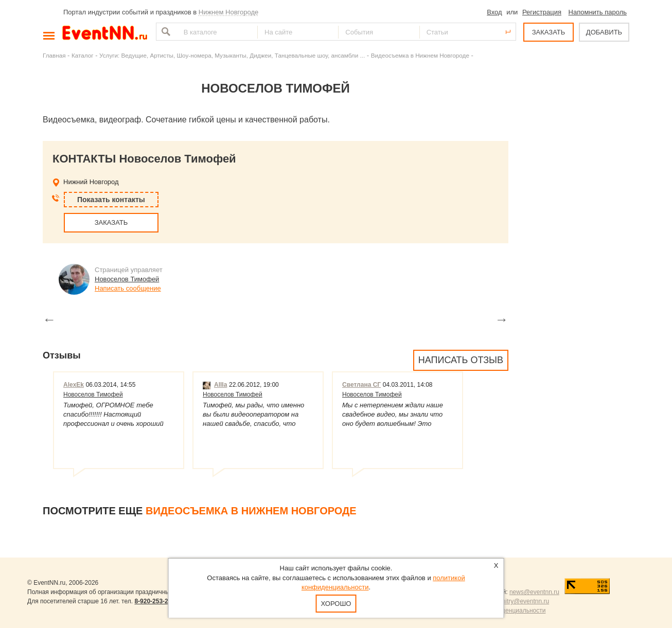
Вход (494, 12)
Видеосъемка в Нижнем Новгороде (420, 55)
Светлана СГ (361, 385)
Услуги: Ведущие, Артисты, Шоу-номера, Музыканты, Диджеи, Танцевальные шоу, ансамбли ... (232, 55)
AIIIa (215, 385)
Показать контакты (111, 200)
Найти (165, 32)
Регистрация (542, 12)
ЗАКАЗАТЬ (549, 32)
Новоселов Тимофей (127, 279)
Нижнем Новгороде (229, 12)
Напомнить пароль (598, 12)
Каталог (83, 55)
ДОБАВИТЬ (604, 32)
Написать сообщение (128, 288)
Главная (54, 55)
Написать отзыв (461, 360)
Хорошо (336, 604)
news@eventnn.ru (534, 592)
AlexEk (74, 385)
